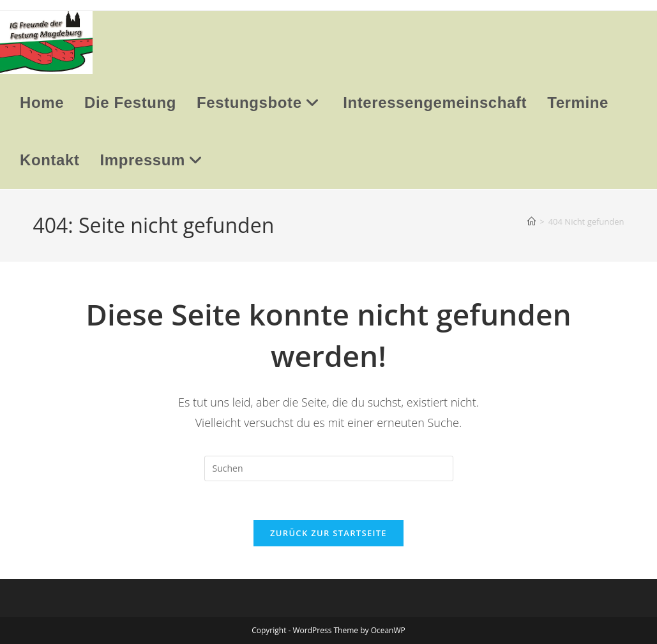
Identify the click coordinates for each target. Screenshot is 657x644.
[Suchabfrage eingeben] (329, 468)
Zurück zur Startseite (328, 533)
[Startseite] (532, 221)
